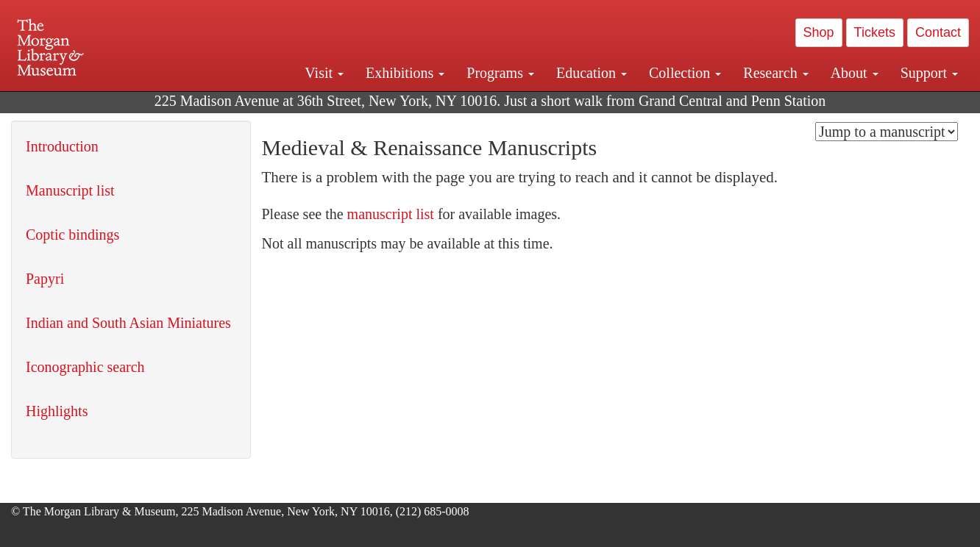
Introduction (62, 146)
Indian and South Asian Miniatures (128, 323)
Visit (324, 73)
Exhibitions (405, 73)
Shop (819, 32)
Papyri (45, 279)
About (855, 73)
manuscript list (391, 214)
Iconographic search (85, 367)
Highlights (57, 411)
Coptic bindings (72, 235)
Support (929, 73)
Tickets (875, 32)
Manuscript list (70, 190)
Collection (685, 73)
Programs (500, 73)
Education (592, 73)
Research (775, 73)
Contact (938, 32)
